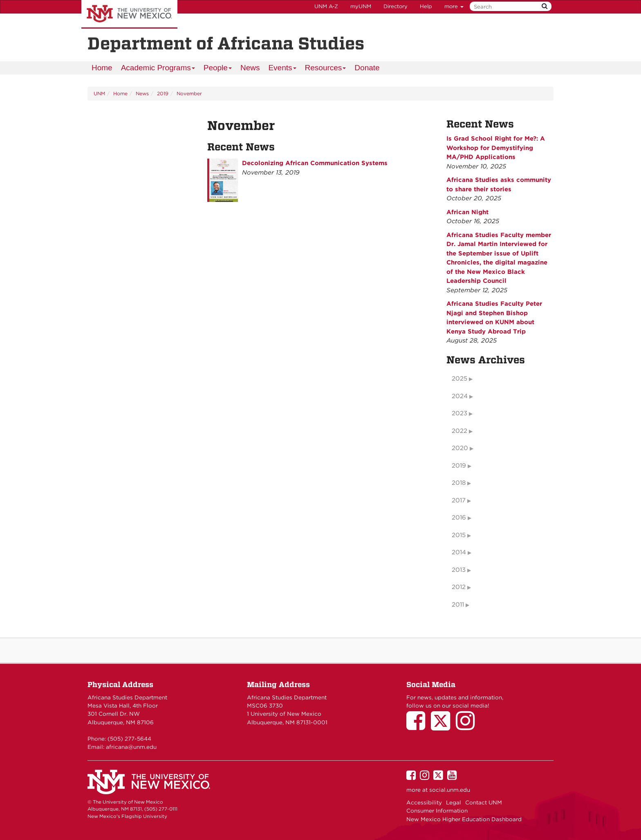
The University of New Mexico (129, 14)
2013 (459, 570)
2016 (459, 517)
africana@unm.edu (131, 747)
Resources (326, 69)
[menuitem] (102, 68)
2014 (459, 552)
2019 (163, 93)
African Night (467, 212)
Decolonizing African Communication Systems (315, 163)
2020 (460, 448)
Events (282, 69)
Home (102, 68)
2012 (459, 587)
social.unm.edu (450, 790)
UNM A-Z (326, 6)
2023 (459, 413)
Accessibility (424, 802)
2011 (458, 605)
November (189, 93)
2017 (459, 500)
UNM (99, 93)
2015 (459, 535)
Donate (367, 68)
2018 (459, 483)
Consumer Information (437, 811)
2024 (460, 396)
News (250, 68)
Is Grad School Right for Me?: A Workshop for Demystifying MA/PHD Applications (496, 148)
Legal (454, 802)
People (218, 69)
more (454, 6)
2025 (459, 379)
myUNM (361, 6)
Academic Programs (158, 69)
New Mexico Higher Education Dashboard (464, 819)
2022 (459, 431)
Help (426, 6)
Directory (396, 6)
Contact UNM (484, 802)
